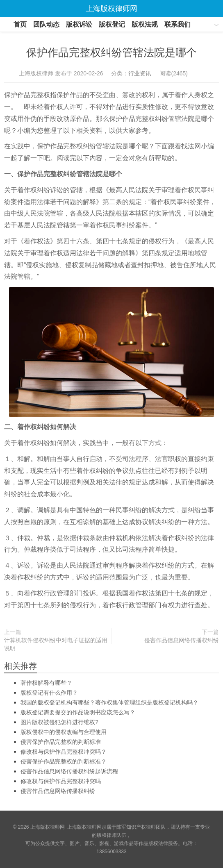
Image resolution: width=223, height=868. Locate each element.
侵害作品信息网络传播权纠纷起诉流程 (69, 771)
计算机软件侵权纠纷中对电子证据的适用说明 (56, 644)
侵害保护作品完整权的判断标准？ (64, 761)
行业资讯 (140, 73)
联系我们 (177, 24)
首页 (20, 24)
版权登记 (112, 24)
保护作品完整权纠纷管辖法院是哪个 (111, 52)
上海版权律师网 (48, 827)
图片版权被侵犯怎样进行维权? (59, 722)
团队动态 (46, 24)
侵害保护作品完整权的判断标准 (61, 742)
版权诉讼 (79, 24)
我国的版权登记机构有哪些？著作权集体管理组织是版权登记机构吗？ (109, 702)
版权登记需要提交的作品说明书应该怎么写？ (78, 712)
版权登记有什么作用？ (49, 693)
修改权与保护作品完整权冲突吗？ (64, 752)
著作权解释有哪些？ (46, 683)
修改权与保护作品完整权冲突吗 (61, 781)
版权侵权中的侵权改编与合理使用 (64, 732)
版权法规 (145, 24)
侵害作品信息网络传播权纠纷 (182, 640)
